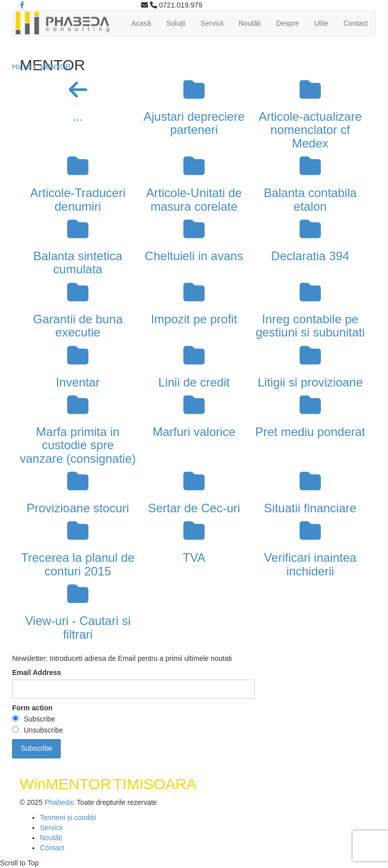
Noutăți (250, 23)
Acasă (141, 23)
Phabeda (59, 802)
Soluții (176, 23)
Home (21, 67)
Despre (288, 23)
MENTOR (55, 67)
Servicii (212, 23)
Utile (321, 23)
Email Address (37, 672)
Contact (356, 23)
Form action (32, 708)
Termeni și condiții (68, 817)
